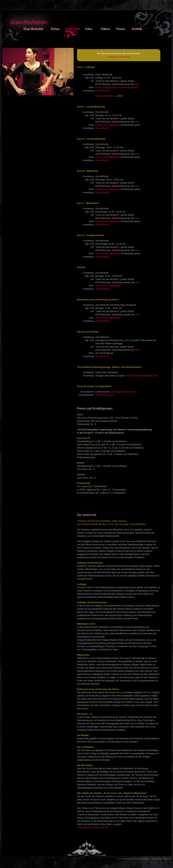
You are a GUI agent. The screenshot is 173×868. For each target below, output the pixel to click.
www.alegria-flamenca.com (123, 392)
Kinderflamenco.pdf (104, 395)
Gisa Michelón (102, 91)
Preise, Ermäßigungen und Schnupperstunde (117, 87)
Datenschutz (156, 859)
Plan (137, 84)
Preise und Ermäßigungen (108, 125)
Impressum (167, 859)
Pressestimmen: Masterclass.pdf (92, 827)
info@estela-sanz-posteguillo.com (141, 376)
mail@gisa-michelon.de (119, 57)
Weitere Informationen (106, 96)
